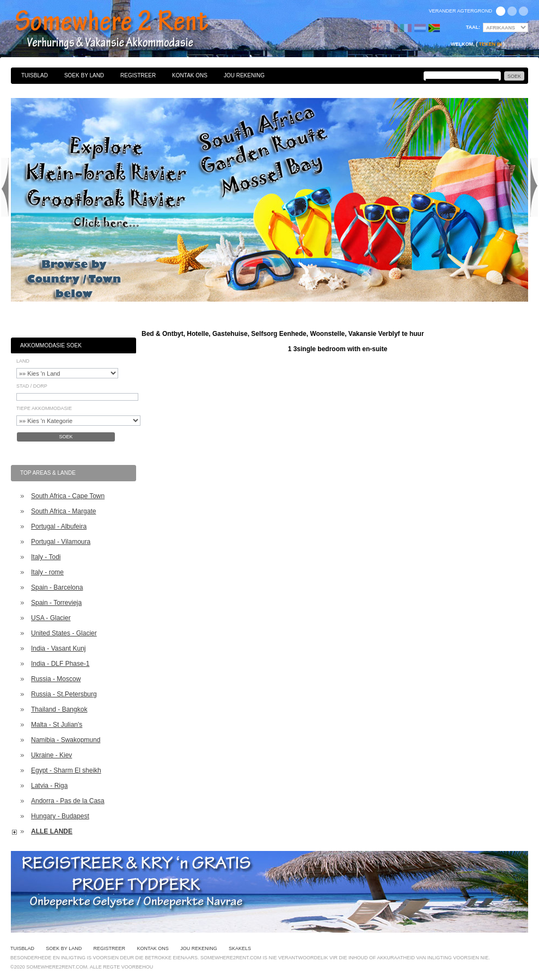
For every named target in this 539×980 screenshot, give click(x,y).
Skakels (240, 948)
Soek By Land (84, 75)
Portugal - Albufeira (59, 526)
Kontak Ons (190, 75)
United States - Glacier (64, 633)
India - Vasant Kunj (59, 648)
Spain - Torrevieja (56, 603)
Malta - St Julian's (57, 725)
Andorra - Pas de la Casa (68, 801)
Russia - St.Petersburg (64, 694)
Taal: (473, 27)
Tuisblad (35, 75)
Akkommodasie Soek (51, 345)
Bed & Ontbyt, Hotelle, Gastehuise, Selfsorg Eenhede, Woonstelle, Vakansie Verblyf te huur (124, 30)
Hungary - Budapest (60, 816)
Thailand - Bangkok (59, 709)
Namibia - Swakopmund (66, 740)
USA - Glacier (51, 618)
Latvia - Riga (49, 786)
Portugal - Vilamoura (61, 542)
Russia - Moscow (56, 679)
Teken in (490, 44)
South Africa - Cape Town (68, 496)
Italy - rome (47, 572)
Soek (66, 437)
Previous (5, 187)
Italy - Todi (46, 557)
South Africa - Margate (63, 511)
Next (534, 187)
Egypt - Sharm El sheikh (66, 770)
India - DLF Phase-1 (60, 664)
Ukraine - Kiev (51, 755)
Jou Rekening (244, 75)
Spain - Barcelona (57, 587)
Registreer (138, 75)
